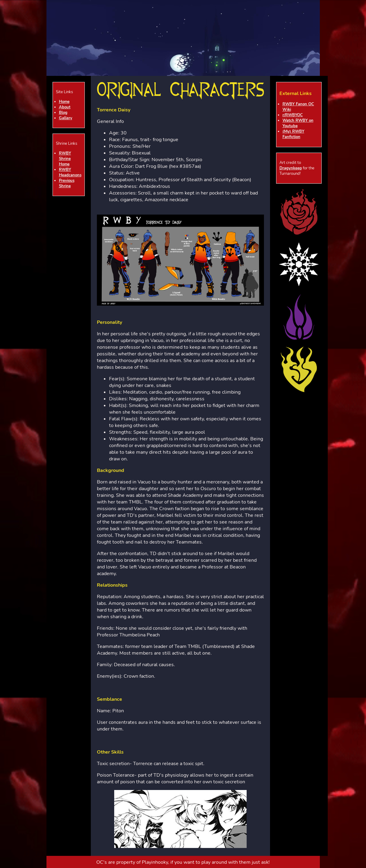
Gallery (66, 118)
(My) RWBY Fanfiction (293, 134)
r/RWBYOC (293, 115)
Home (64, 102)
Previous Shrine (67, 183)
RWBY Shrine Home (65, 159)
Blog (63, 113)
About (65, 107)
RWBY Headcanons (70, 172)
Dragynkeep (291, 168)
